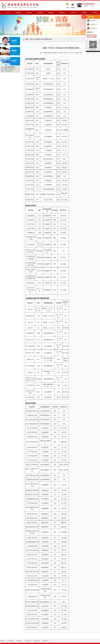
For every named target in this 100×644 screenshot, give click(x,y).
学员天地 (73, 13)
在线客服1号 (92, 21)
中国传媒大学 (19, 641)
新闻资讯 (62, 13)
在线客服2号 (92, 24)
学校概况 (18, 13)
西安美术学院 (37, 641)
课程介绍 (29, 13)
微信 (68, 8)
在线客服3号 (92, 28)
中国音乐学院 (45, 641)
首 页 (8, 13)
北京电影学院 (11, 641)
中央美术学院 (28, 641)
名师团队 (40, 13)
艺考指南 (84, 13)
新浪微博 (73, 8)
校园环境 (51, 13)
